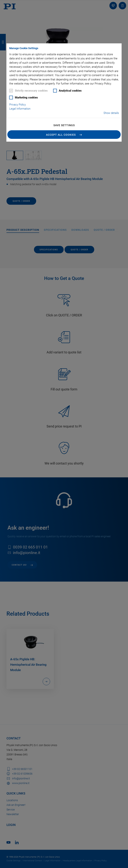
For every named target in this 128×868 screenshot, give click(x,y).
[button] (64, 135)
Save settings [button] (64, 125)
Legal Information (20, 109)
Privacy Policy (18, 105)
